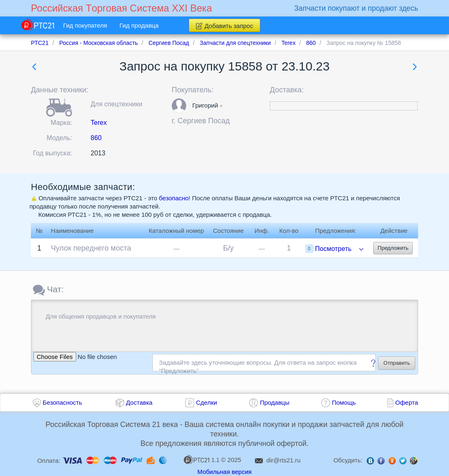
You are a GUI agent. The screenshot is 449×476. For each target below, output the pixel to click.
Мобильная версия (224, 472)
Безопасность (63, 402)
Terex (99, 123)
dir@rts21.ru (284, 460)
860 (96, 138)
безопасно (174, 198)
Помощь (344, 402)
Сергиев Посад (204, 121)
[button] (179, 106)
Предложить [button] (393, 248)
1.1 (201, 460)
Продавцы (275, 402)
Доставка (139, 402)
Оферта (407, 402)
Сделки (207, 402)
